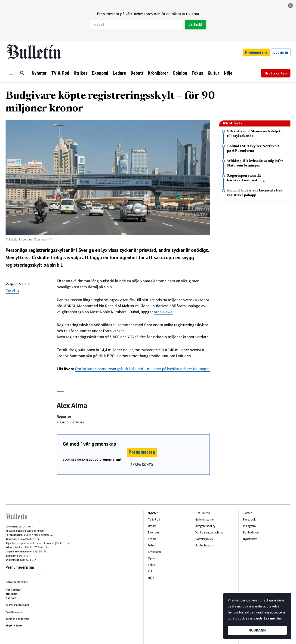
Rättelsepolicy (204, 539)
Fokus (197, 73)
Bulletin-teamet (205, 519)
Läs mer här (273, 618)
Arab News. (163, 312)
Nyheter (39, 73)
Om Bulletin (203, 513)
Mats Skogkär (14, 590)
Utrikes (81, 73)
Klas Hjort (12, 594)
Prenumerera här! (20, 567)
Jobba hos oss (205, 545)
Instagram (249, 526)
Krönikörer (158, 73)
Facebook (249, 519)
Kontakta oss (251, 532)
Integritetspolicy (205, 526)
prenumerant (111, 459)
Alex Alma (12, 291)
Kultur (213, 73)
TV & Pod (60, 73)
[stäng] (290, 6)
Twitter (247, 513)
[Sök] (22, 73)
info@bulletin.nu (30, 539)
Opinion (180, 73)
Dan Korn (11, 598)
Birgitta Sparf (14, 626)
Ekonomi (100, 73)
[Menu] (11, 73)
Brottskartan (276, 73)
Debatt (137, 73)
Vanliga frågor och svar (210, 532)
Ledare (119, 73)
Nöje (228, 73)
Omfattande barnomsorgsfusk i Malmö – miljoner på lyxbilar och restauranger (142, 369)
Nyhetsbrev (250, 539)
